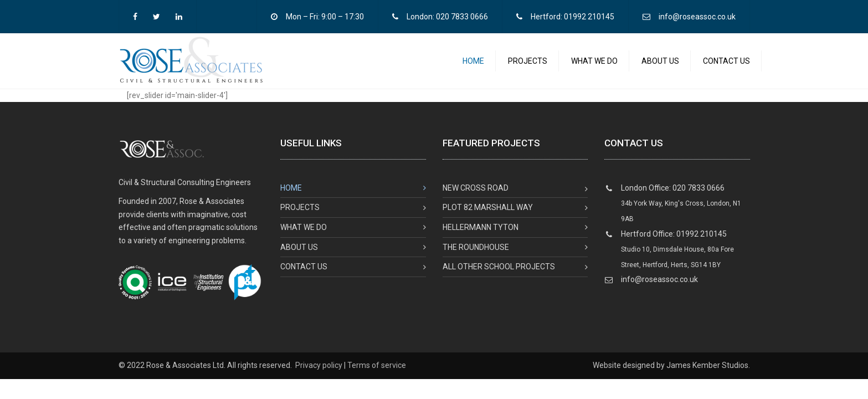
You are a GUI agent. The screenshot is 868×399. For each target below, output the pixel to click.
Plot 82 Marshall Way (488, 213)
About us (660, 64)
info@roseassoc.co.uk (697, 17)
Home (473, 64)
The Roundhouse (476, 253)
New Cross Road (476, 194)
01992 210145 (589, 17)
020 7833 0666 (462, 17)
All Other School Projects (499, 273)
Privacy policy (319, 371)
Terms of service (377, 371)
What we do (594, 64)
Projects (528, 64)
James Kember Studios (707, 371)
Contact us (726, 64)
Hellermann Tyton (481, 233)
